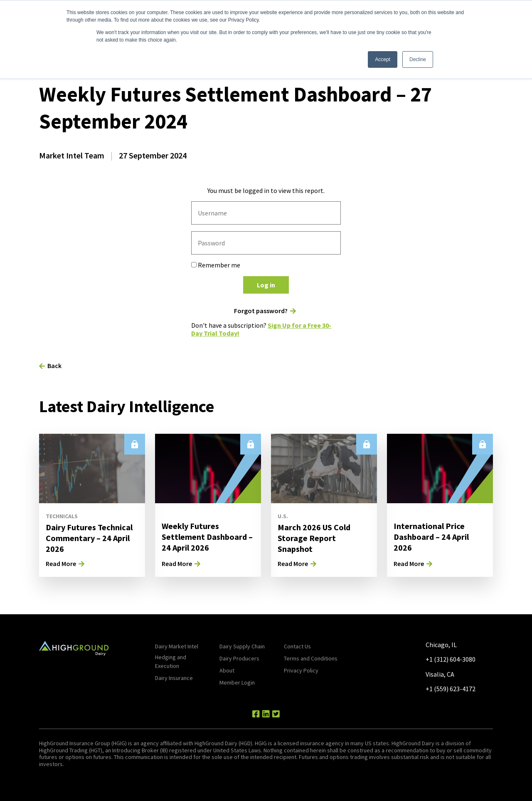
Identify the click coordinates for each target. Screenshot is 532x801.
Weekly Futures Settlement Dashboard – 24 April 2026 (207, 537)
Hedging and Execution (171, 661)
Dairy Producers (239, 658)
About (227, 670)
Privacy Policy (301, 670)
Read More (61, 564)
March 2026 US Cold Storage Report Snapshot (314, 538)
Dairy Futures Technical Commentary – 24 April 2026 (89, 538)
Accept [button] (383, 59)
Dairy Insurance (174, 678)
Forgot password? (261, 311)
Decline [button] (418, 59)
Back (54, 366)
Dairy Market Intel (177, 646)
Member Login (237, 682)
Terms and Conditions (311, 658)
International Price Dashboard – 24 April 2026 (431, 537)
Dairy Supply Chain (242, 646)
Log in (266, 285)
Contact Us (297, 646)
